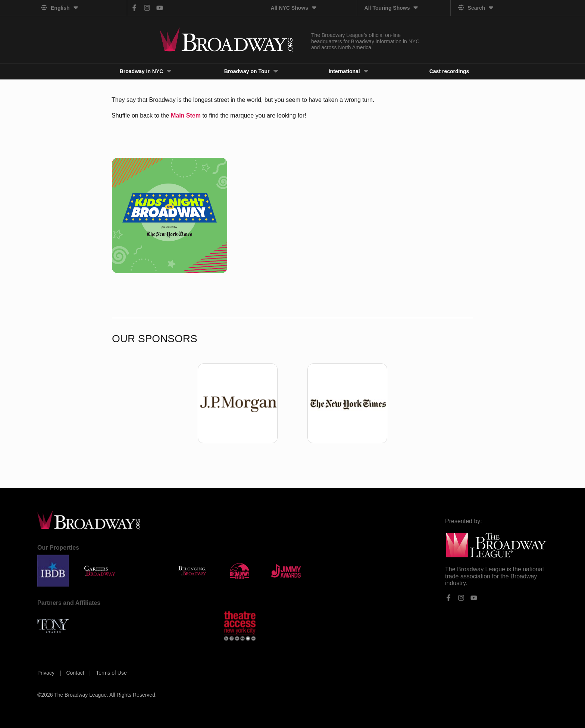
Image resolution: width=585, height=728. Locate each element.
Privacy (47, 673)
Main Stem (186, 115)
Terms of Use (111, 673)
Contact (76, 673)
